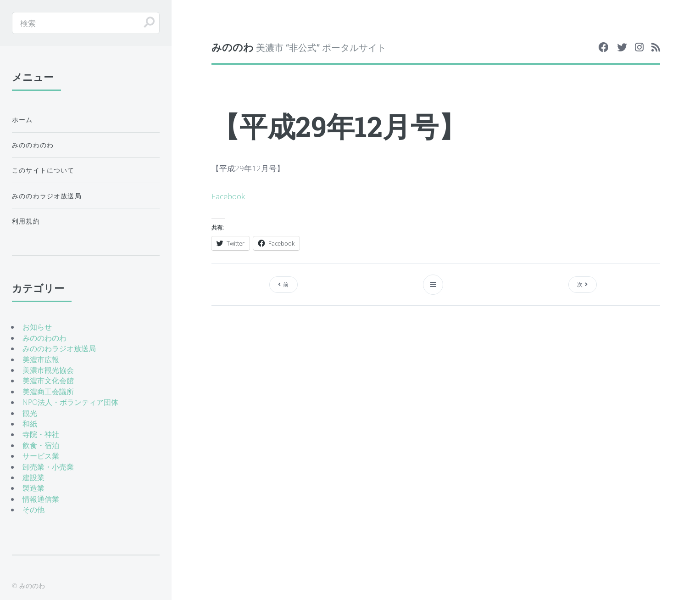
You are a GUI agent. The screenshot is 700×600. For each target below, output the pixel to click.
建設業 (33, 477)
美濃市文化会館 (48, 381)
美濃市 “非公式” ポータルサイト (299, 47)
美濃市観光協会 (48, 370)
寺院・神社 (41, 434)
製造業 (33, 488)
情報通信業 (41, 499)
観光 (30, 413)
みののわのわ (33, 145)
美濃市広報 (41, 359)
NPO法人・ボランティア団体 (70, 402)
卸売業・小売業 (48, 467)
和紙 (30, 424)
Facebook (228, 196)
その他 (33, 510)
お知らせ (37, 327)
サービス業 (41, 456)
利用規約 (26, 221)
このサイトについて (43, 170)
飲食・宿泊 (41, 445)
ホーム (22, 120)
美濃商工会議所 (48, 392)
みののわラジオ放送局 (47, 196)
